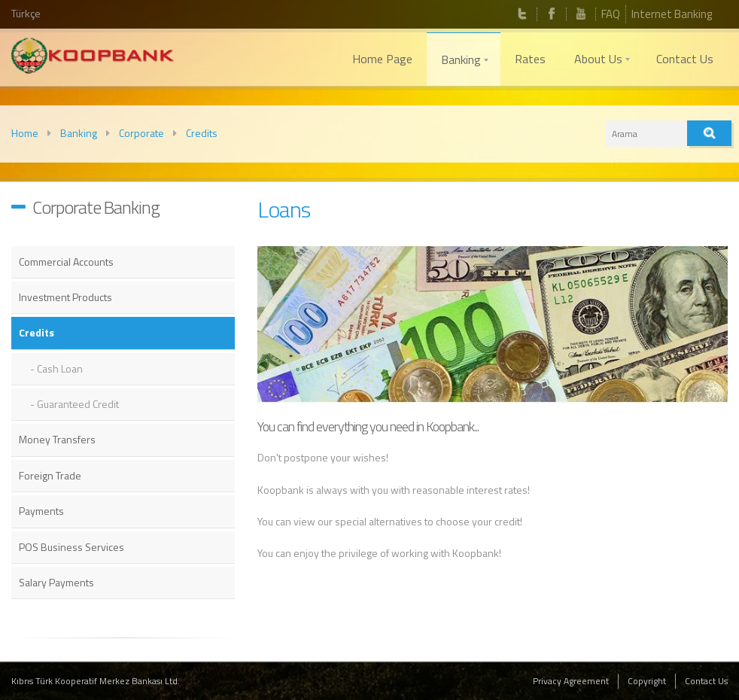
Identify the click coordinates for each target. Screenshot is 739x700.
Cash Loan (60, 368)
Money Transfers (57, 439)
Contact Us (706, 681)
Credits (202, 133)
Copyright (647, 681)
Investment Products (65, 297)
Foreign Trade (50, 475)
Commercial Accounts (66, 262)
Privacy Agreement (571, 681)
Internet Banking (672, 14)
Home (25, 133)
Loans (284, 209)
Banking (79, 133)
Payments (41, 511)
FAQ (611, 14)
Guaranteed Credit (78, 404)
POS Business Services (71, 547)
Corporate (141, 133)
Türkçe (26, 13)
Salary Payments (56, 582)
